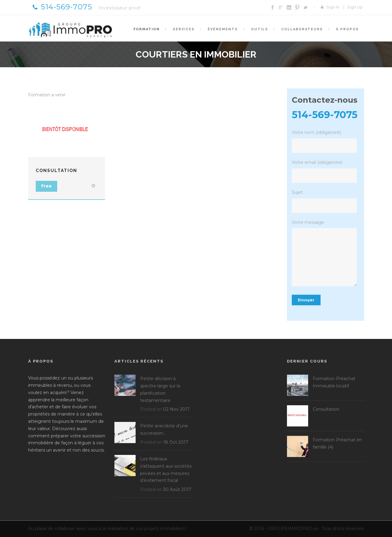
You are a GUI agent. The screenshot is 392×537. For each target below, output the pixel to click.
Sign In (333, 7)
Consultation (56, 171)
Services (184, 29)
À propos (348, 29)
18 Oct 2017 (176, 442)
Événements (223, 29)
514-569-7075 (63, 7)
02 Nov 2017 (176, 409)
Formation (147, 29)
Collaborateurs (302, 29)
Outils (260, 29)
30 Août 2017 (177, 489)
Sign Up (355, 7)
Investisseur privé (120, 8)
